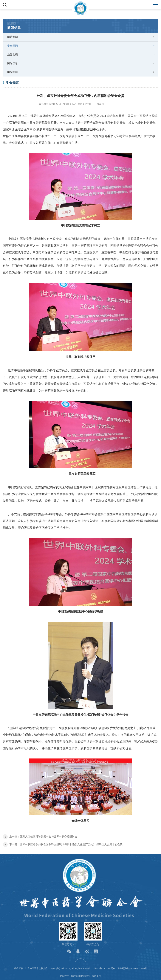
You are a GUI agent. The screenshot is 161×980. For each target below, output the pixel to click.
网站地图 (86, 976)
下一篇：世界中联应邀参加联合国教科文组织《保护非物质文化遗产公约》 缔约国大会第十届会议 (66, 844)
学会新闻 (13, 46)
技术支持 (96, 976)
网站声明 (65, 976)
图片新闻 (13, 37)
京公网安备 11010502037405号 (132, 968)
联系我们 (75, 976)
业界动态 (13, 55)
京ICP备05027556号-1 (105, 968)
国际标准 (13, 72)
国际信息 (13, 63)
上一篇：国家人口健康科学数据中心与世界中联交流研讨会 (43, 837)
